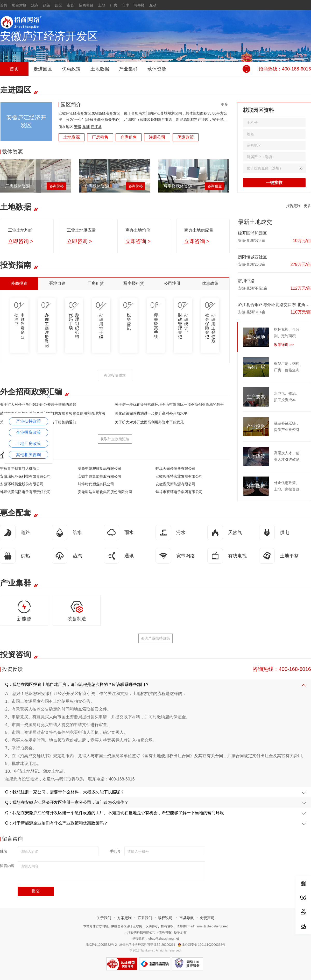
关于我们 (104, 918)
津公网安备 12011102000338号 (202, 945)
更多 (224, 104)
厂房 (114, 5)
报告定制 (293, 206)
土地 (102, 5)
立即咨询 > (21, 241)
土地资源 (72, 137)
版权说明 (165, 918)
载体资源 (157, 69)
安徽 (78, 127)
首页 (4, 5)
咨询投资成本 (115, 375)
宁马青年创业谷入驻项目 (20, 468)
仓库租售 (129, 137)
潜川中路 (246, 281)
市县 (70, 5)
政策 (47, 5)
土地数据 (100, 69)
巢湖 (86, 127)
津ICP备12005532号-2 (101, 945)
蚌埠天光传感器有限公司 (175, 468)
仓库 (125, 5)
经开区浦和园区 (252, 233)
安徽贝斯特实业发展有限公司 (179, 476)
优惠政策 (71, 69)
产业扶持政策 (29, 421)
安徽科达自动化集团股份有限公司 (105, 492)
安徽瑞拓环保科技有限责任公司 (25, 476)
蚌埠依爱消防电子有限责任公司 (25, 492)
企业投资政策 (29, 432)
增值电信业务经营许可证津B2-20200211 (147, 945)
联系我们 (145, 918)
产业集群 (128, 69)
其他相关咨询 (29, 455)
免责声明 (207, 918)
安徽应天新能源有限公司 (175, 484)
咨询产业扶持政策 (155, 638)
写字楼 (139, 5)
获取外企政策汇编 (115, 439)
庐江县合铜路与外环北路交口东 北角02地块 (274, 305)
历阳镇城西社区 (252, 257)
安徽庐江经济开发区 (49, 36)
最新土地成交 (255, 222)
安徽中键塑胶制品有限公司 (100, 468)
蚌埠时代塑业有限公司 (96, 484)
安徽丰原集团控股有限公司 (100, 476)
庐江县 (96, 127)
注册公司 (157, 137)
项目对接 (19, 5)
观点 (35, 5)
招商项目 (86, 5)
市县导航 (187, 918)
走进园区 (43, 69)
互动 (153, 5)
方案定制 (124, 918)
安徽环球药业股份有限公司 (22, 484)
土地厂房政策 (29, 443)
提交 (36, 891)
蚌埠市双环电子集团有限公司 (179, 492)
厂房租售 (100, 137)
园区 (59, 5)
